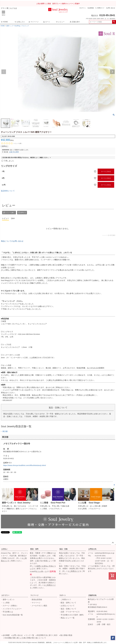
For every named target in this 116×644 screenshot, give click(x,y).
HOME (4, 22)
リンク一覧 (30, 635)
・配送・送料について (68, 603)
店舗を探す (75, 22)
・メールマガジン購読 (39, 606)
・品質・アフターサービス (69, 612)
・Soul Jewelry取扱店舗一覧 (12, 615)
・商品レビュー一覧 (67, 618)
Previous (4, 72)
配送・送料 (34, 549)
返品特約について (8, 191)
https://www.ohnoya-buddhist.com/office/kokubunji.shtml (25, 465)
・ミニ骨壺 (5, 603)
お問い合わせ (111, 8)
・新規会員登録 (36, 599)
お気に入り (20, 22)
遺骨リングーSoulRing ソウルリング (18, 26)
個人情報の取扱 (66, 635)
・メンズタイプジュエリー (11, 609)
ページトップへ (113, 543)
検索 (114, 22)
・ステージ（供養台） (10, 606)
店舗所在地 (92, 595)
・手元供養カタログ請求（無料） (72, 615)
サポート (63, 595)
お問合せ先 (92, 549)
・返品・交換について (68, 609)
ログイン (83, 8)
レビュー (60, 22)
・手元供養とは (7, 612)
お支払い (5, 549)
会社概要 (6, 635)
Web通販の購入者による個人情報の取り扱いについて (25, 638)
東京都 (5, 431)
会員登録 (91, 8)
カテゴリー (5, 595)
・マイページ (35, 603)
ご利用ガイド (100, 8)
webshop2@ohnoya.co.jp (105, 553)
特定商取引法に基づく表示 (47, 635)
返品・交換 (63, 549)
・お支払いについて (67, 606)
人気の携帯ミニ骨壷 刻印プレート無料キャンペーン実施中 (58, 4)
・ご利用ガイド (65, 599)
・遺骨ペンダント (8, 599)
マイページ (34, 22)
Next (112, 72)
